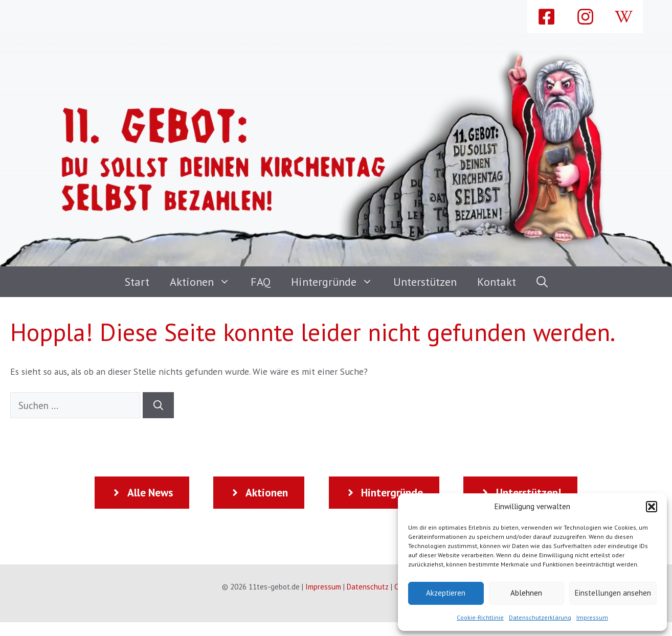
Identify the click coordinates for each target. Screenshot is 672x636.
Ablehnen (526, 593)
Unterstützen (425, 282)
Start (137, 282)
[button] (652, 507)
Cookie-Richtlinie (480, 617)
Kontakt (497, 282)
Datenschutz (368, 587)
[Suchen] (158, 405)
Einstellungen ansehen (613, 593)
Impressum (592, 617)
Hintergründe (337, 282)
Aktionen (205, 282)
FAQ (261, 282)
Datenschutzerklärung (540, 617)
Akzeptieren (446, 593)
